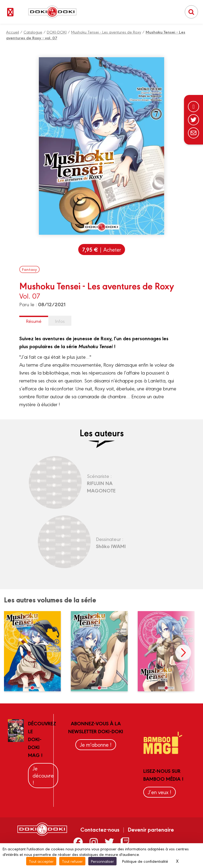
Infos (60, 321)
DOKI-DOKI (57, 32)
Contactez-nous (100, 829)
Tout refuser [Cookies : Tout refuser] (72, 861)
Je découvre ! (43, 775)
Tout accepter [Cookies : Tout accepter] (41, 861)
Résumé (34, 321)
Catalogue (33, 32)
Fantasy (29, 269)
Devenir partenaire (151, 829)
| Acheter (102, 249)
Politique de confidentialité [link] (145, 861)
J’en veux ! (160, 792)
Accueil (13, 32)
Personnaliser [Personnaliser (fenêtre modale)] (102, 861)
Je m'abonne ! (96, 744)
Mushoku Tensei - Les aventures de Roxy (106, 32)
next (183, 653)
